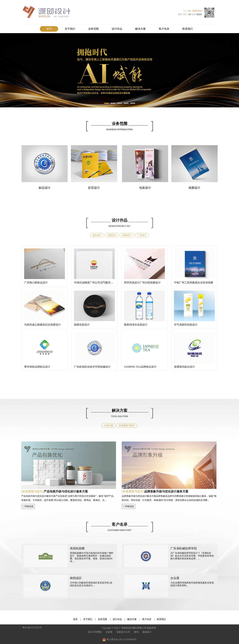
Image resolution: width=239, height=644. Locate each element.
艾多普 (109, 632)
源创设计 (147, 632)
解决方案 (140, 29)
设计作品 (117, 29)
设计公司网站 (95, 632)
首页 (49, 29)
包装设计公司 (123, 632)
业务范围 (93, 29)
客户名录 (164, 29)
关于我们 (70, 29)
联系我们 (188, 29)
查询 (136, 632)
